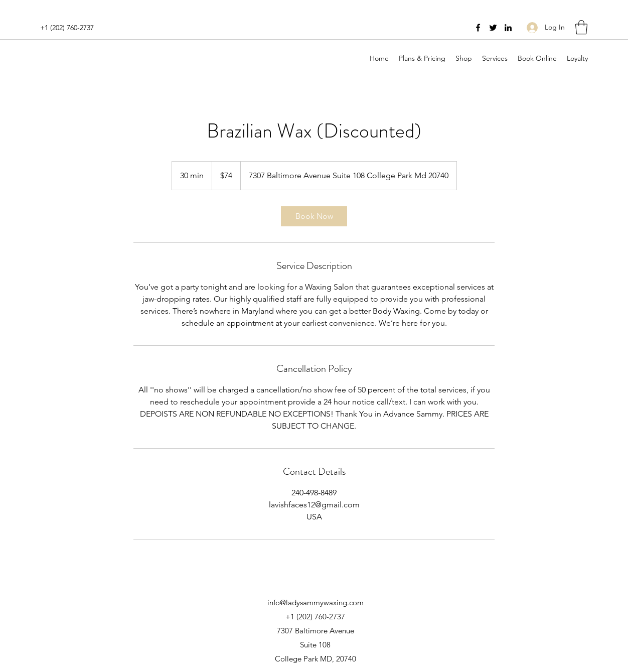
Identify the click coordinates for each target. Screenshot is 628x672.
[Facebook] (478, 28)
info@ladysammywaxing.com (316, 602)
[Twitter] (493, 28)
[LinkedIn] (508, 28)
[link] (314, 216)
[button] (581, 27)
